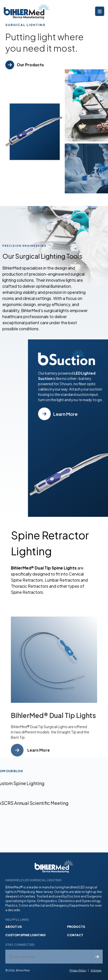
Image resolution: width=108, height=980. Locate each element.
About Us (14, 927)
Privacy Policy (78, 970)
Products (76, 927)
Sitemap (96, 970)
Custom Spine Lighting (25, 935)
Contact (75, 935)
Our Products (30, 65)
